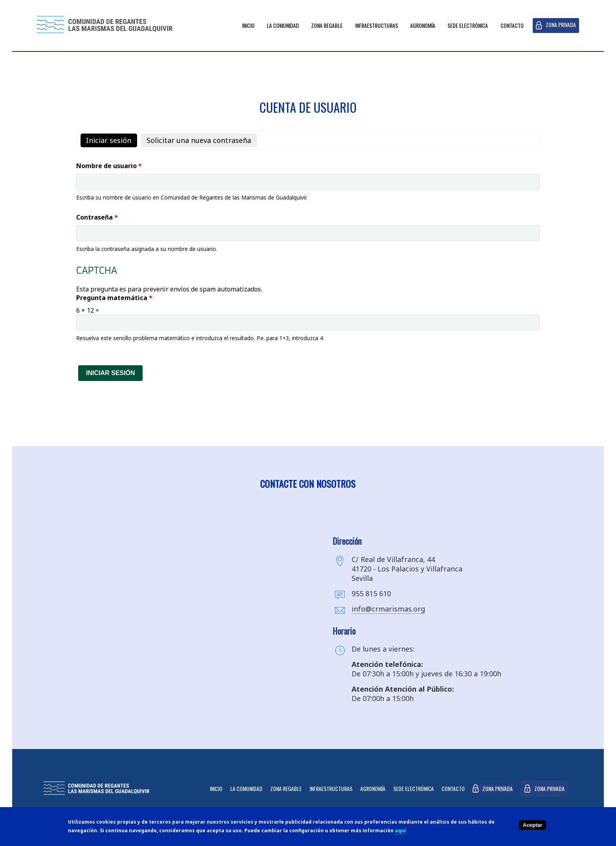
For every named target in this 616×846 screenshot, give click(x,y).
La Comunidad (283, 25)
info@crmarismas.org (388, 609)
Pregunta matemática (114, 298)
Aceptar (533, 825)
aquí (400, 830)
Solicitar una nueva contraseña (199, 140)
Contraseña (97, 217)
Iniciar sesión (111, 140)
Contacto (512, 25)
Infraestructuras (377, 25)
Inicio (248, 25)
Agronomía (423, 25)
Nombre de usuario (109, 166)
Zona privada (561, 25)
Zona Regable (327, 25)
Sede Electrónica (468, 25)
